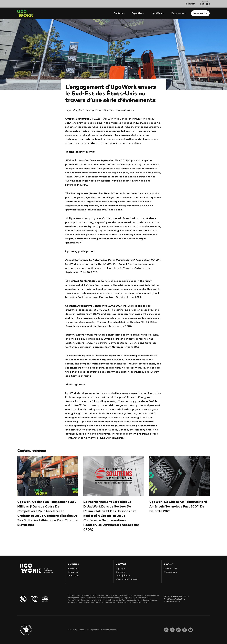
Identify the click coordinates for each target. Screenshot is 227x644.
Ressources (170, 572)
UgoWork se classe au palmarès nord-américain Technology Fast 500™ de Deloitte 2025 (179, 507)
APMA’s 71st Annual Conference (122, 264)
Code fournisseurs (172, 602)
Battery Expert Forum (79, 343)
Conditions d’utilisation (174, 599)
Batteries (119, 13)
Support (191, 4)
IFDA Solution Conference (109, 165)
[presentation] (47, 476)
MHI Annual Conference (95, 285)
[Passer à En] (205, 4)
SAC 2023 (103, 310)
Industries (73, 576)
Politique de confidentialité (176, 596)
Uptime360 (170, 569)
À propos (121, 569)
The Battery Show (150, 198)
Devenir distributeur (127, 579)
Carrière (121, 572)
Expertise (73, 572)
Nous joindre (200, 13)
